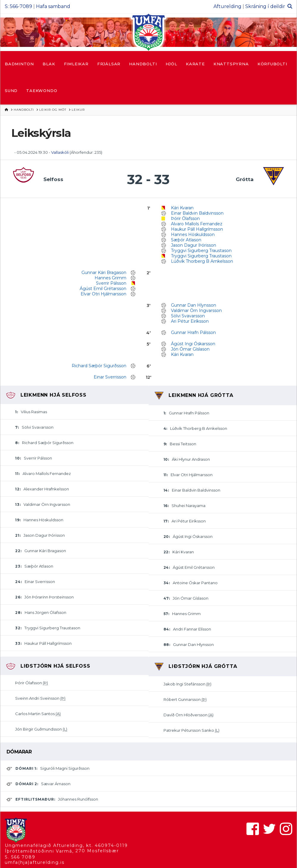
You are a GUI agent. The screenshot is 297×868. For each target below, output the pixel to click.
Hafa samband (53, 6)
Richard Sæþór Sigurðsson (99, 366)
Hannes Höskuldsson (193, 235)
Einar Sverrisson (110, 377)
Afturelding (227, 6)
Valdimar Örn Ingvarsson (196, 311)
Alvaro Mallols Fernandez (197, 224)
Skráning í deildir (265, 6)
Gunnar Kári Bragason (104, 273)
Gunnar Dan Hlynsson (194, 305)
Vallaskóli (60, 152)
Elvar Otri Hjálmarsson (103, 294)
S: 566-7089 (18, 6)
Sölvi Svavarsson (188, 316)
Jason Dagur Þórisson (194, 245)
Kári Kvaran (182, 208)
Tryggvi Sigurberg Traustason (201, 251)
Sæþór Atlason (186, 240)
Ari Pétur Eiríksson (190, 321)
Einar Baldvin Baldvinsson (197, 213)
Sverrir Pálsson (111, 283)
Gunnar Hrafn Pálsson (193, 332)
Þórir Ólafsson (185, 218)
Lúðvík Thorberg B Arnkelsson (202, 261)
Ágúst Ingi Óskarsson (193, 344)
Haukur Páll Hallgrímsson (197, 229)
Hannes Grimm (110, 278)
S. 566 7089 (20, 857)
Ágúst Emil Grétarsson (103, 289)
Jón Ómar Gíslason (190, 349)
